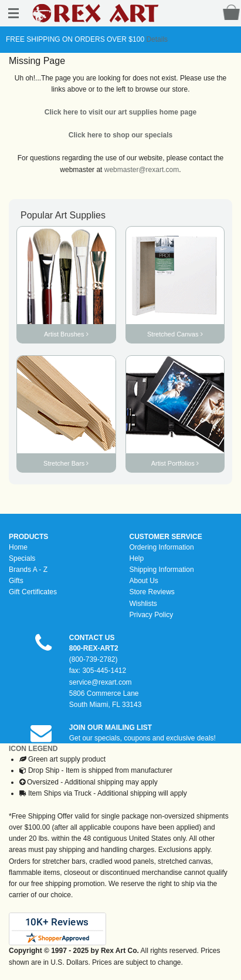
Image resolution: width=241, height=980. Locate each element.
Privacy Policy (152, 615)
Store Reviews (152, 592)
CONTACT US (92, 638)
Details (156, 39)
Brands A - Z (28, 570)
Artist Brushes (66, 334)
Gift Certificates (33, 592)
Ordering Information (162, 547)
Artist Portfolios (175, 463)
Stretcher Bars (66, 463)
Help (137, 558)
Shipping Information (162, 570)
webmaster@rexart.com (142, 170)
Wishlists (143, 604)
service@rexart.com (101, 682)
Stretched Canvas (175, 334)
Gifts (16, 581)
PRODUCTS (28, 537)
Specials (22, 558)
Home (18, 547)
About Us (144, 581)
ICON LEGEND (33, 749)
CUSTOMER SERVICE (166, 537)
